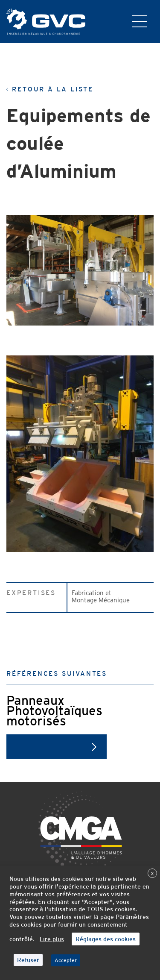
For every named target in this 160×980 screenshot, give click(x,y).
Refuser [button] (28, 960)
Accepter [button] (66, 960)
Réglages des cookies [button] (106, 939)
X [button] (152, 874)
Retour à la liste (50, 89)
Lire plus (52, 939)
